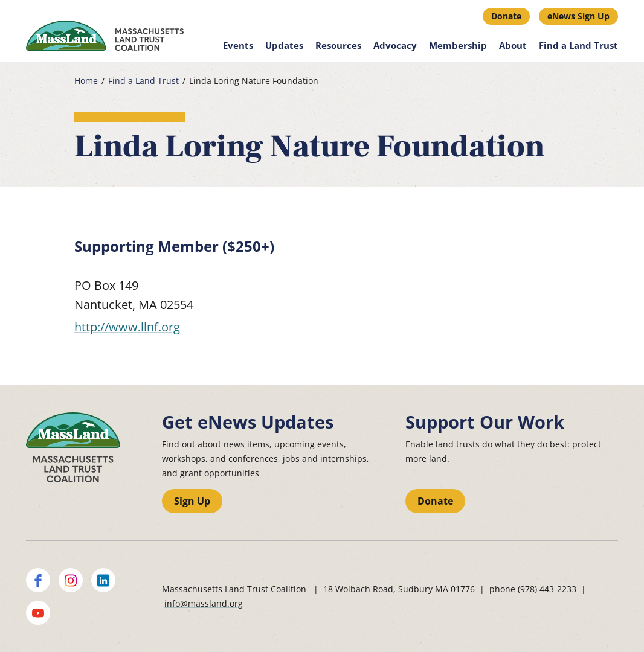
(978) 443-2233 (547, 589)
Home (86, 81)
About (513, 45)
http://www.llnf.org (127, 327)
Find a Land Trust (578, 45)
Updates (284, 45)
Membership (458, 45)
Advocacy (395, 45)
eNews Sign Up (578, 16)
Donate (506, 16)
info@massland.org (204, 603)
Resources (338, 45)
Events (238, 45)
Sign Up (192, 501)
